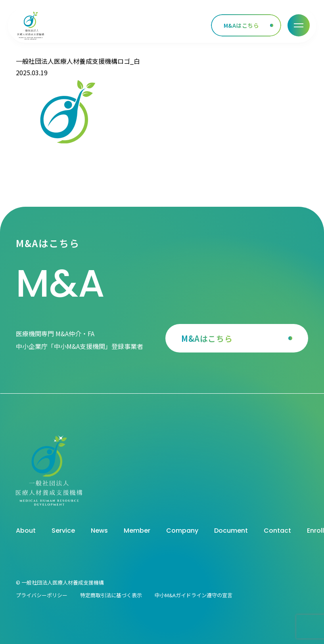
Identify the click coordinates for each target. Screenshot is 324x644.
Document (231, 531)
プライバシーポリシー (42, 595)
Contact (277, 531)
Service (63, 531)
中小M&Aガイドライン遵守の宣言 (194, 595)
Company (182, 531)
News (99, 531)
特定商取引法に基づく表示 (111, 595)
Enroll (315, 531)
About (26, 531)
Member (137, 531)
